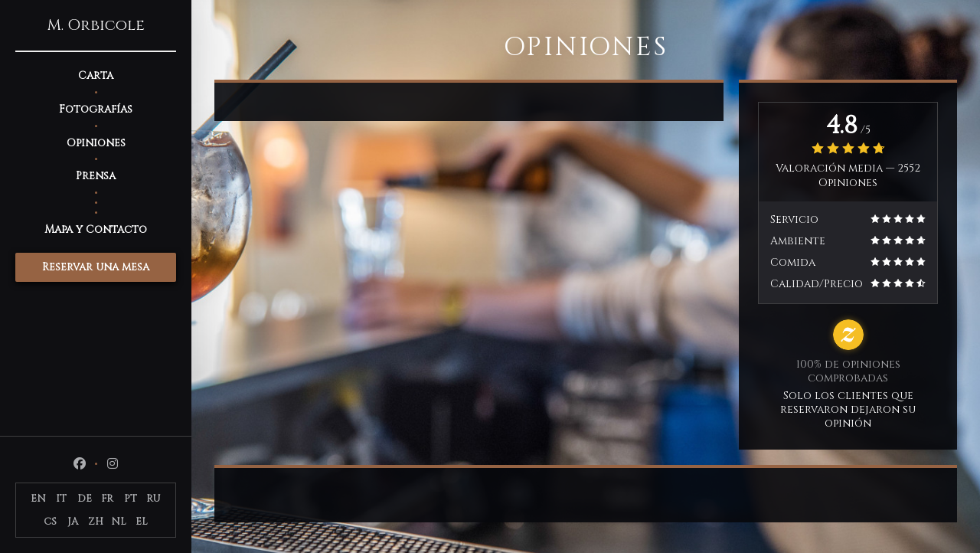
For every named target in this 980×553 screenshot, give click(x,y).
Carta (96, 75)
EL (142, 522)
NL (119, 522)
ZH (96, 522)
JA (73, 522)
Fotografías (96, 109)
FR (107, 499)
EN (38, 499)
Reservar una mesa (96, 267)
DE (85, 499)
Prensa (96, 176)
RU (154, 499)
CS (50, 522)
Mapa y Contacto (96, 229)
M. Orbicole (96, 25)
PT (131, 499)
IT (61, 499)
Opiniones (96, 143)
